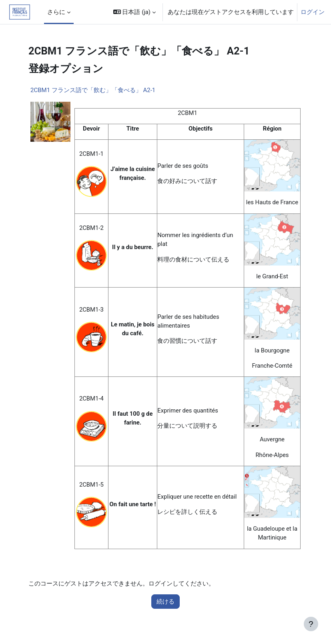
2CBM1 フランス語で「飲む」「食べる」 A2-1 (93, 90)
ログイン (313, 12)
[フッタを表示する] (311, 624)
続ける (165, 602)
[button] (134, 12)
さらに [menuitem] (56, 12)
